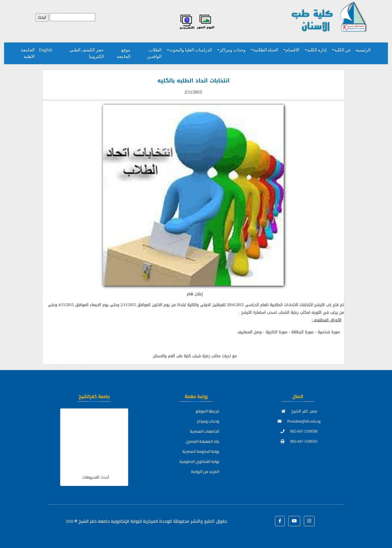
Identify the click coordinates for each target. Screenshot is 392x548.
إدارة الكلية (317, 50)
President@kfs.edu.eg (299, 421)
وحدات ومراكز (232, 50)
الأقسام (292, 50)
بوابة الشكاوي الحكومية (199, 461)
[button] (280, 521)
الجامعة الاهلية (28, 53)
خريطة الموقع (207, 411)
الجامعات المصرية (205, 431)
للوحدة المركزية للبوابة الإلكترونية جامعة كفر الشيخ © (119, 521)
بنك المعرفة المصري (202, 441)
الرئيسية (363, 50)
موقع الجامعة (124, 53)
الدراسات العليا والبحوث (190, 50)
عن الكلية (343, 50)
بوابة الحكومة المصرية (201, 451)
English (46, 50)
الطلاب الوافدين (154, 53)
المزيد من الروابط (205, 472)
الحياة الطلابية (266, 50)
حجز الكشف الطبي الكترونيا (87, 53)
